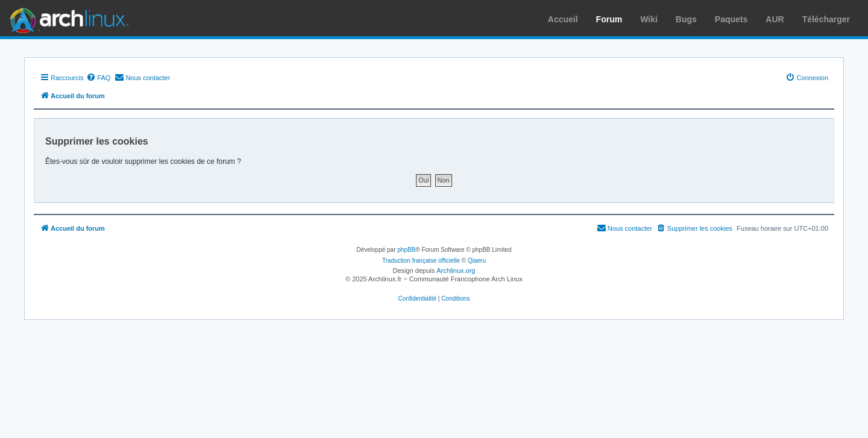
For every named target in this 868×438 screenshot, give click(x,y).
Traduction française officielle (421, 261)
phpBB (406, 250)
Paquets (731, 19)
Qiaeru (477, 261)
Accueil (563, 19)
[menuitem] (98, 78)
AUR (775, 19)
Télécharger (826, 19)
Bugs (686, 19)
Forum (609, 19)
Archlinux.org (456, 271)
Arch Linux (66, 18)
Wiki (649, 19)
